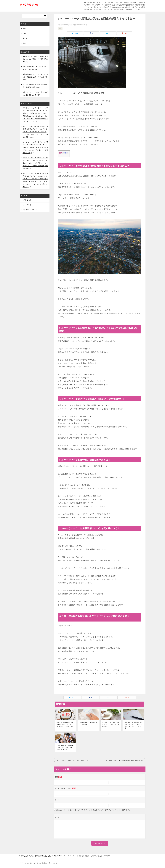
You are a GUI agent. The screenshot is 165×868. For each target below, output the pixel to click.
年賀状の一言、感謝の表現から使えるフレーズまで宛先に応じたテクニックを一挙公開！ (134, 725)
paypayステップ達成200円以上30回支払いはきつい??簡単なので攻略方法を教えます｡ (35, 59)
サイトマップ (27, 205)
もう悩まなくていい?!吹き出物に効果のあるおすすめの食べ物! (125, 760)
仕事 (24, 28)
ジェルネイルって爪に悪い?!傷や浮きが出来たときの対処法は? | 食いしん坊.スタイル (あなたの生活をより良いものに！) (35, 181)
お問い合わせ (27, 200)
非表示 (66, 153)
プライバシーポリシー (30, 210)
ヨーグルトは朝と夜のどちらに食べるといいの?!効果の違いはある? (111, 724)
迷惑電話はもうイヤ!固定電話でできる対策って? (88, 723)
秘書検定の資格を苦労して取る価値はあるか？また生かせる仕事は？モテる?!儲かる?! (65, 724)
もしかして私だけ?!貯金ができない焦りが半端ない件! (72, 760)
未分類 (25, 38)
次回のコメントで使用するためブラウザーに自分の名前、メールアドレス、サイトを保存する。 (93, 810)
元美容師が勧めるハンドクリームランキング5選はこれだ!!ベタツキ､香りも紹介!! (35, 77)
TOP (41, 856)
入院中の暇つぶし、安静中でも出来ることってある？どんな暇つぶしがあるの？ (65, 748)
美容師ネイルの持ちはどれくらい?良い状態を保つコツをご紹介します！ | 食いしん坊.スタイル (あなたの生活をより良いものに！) (35, 116)
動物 (24, 33)
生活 (60, 29)
